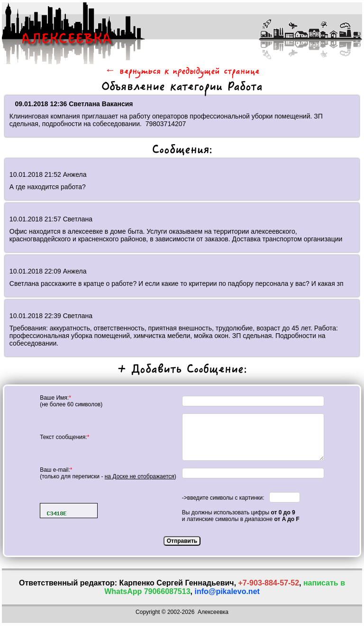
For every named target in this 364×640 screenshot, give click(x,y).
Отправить (182, 541)
